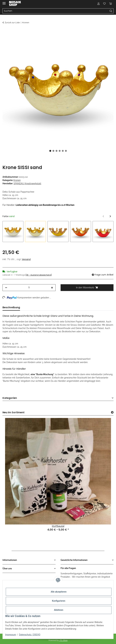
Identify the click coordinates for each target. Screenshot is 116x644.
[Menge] (29, 288)
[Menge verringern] (6, 288)
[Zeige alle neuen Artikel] (112, 412)
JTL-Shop (63, 640)
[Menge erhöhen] (52, 288)
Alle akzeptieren (59, 592)
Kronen (17, 180)
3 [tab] (57, 151)
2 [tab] (53, 151)
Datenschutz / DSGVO (30, 635)
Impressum (11, 635)
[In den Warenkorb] (5, 31)
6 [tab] (66, 151)
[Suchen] (56, 11)
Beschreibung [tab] (11, 307)
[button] (99, 3)
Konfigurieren (59, 601)
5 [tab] (63, 151)
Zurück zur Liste (12, 23)
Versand (26, 259)
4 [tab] (60, 151)
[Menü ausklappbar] (4, 2)
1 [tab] (50, 151)
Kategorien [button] (10, 398)
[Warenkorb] (111, 3)
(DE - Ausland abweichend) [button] (39, 275)
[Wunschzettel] (104, 3)
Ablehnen (59, 610)
